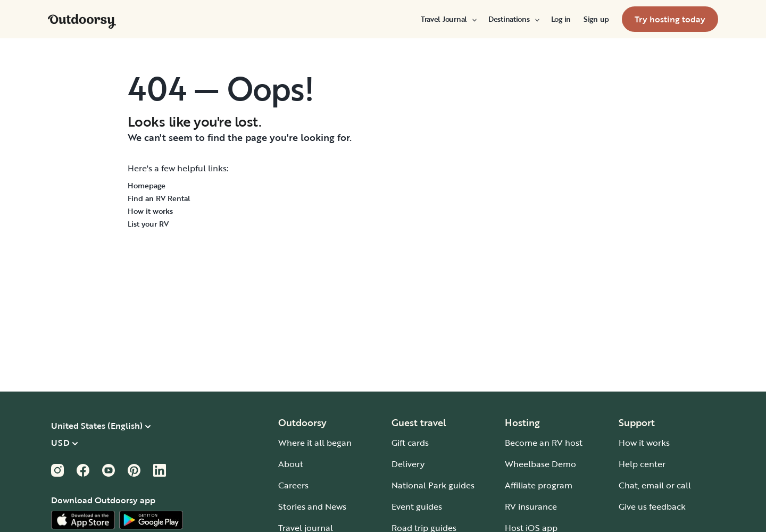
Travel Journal (448, 19)
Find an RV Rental (159, 198)
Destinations (513, 19)
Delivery (408, 464)
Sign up (596, 19)
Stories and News (312, 506)
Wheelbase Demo (540, 464)
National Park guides (433, 485)
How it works (150, 211)
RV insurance (531, 506)
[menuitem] (448, 19)
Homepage (147, 185)
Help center (642, 464)
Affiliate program (539, 485)
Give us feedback (652, 506)
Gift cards (410, 443)
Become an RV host (544, 443)
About (291, 464)
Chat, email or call (655, 485)
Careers (293, 485)
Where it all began (315, 443)
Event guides (417, 506)
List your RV (148, 224)
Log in (561, 19)
